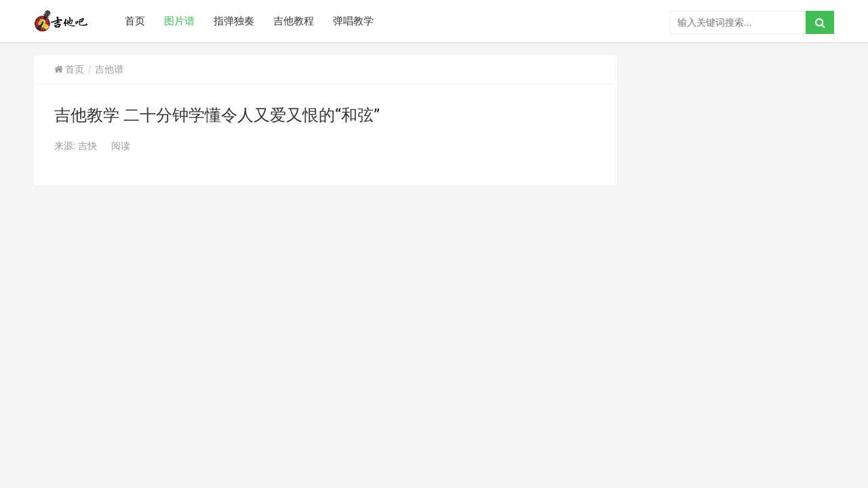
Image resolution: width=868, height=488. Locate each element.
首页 (135, 21)
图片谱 (179, 21)
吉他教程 (294, 21)
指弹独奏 (234, 21)
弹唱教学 (353, 21)
